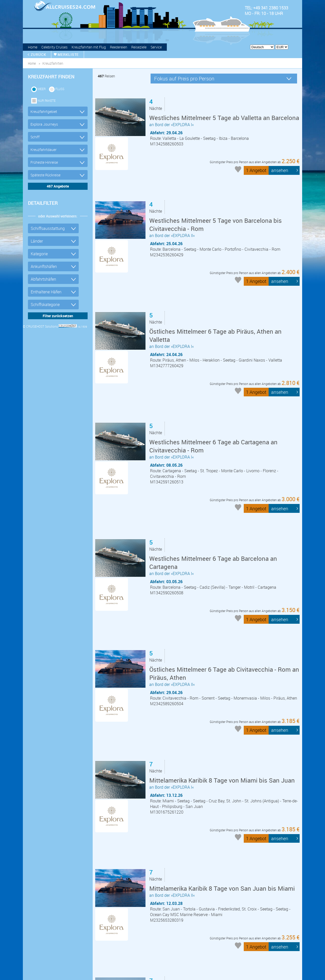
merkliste (69, 54)
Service (156, 47)
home (32, 63)
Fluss (60, 89)
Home (33, 47)
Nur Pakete (47, 100)
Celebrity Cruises (54, 47)
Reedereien (119, 47)
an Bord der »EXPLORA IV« (223, 829)
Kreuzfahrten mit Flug (89, 47)
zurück (39, 54)
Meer (42, 89)
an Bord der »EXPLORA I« (224, 124)
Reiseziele (139, 47)
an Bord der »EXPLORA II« (224, 214)
